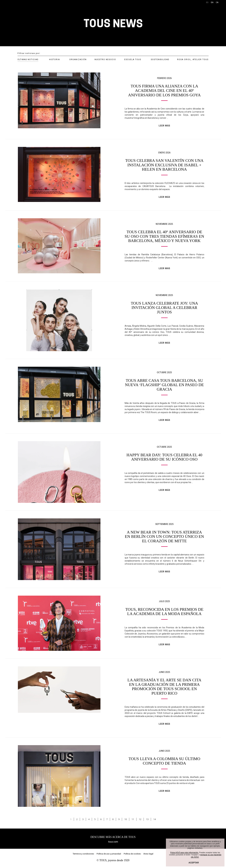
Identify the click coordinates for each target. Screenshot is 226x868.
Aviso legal (148, 856)
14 (155, 822)
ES (207, 2)
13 (147, 822)
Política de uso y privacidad (109, 856)
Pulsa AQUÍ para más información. (185, 853)
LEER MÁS (164, 126)
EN (212, 2)
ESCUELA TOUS (133, 60)
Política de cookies (132, 856)
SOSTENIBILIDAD (160, 60)
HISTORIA (54, 60)
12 (140, 822)
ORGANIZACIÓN (78, 60)
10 (126, 822)
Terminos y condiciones (83, 856)
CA (217, 2)
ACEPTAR (194, 863)
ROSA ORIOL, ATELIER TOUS (193, 60)
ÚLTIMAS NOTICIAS (28, 60)
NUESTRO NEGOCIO (105, 60)
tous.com (113, 844)
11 (133, 822)
